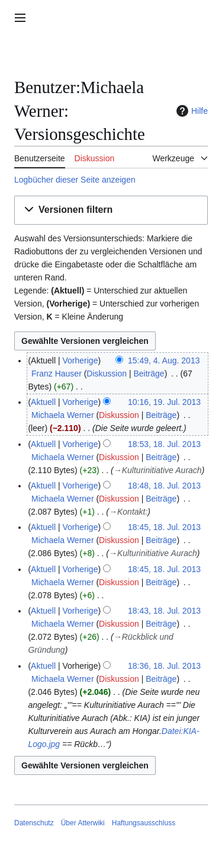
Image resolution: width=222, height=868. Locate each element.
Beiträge (149, 374)
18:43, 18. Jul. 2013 (164, 611)
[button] (111, 210)
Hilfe (191, 111)
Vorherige (81, 360)
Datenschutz (34, 823)
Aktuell (43, 402)
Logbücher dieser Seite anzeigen (75, 180)
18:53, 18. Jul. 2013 (164, 444)
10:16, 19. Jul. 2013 (164, 402)
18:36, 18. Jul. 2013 (164, 666)
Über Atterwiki (83, 823)
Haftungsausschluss (144, 823)
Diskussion (107, 374)
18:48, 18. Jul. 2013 (164, 486)
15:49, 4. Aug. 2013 (164, 360)
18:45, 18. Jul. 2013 (164, 527)
